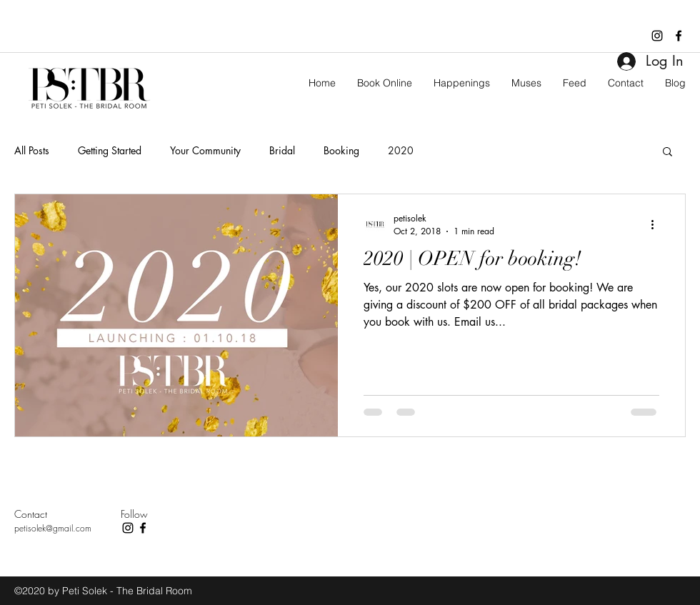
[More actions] (657, 224)
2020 (401, 150)
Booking (341, 150)
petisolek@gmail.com (53, 528)
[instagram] (657, 36)
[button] (667, 152)
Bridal (282, 150)
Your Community (205, 150)
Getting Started (110, 150)
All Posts (32, 150)
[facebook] (679, 36)
